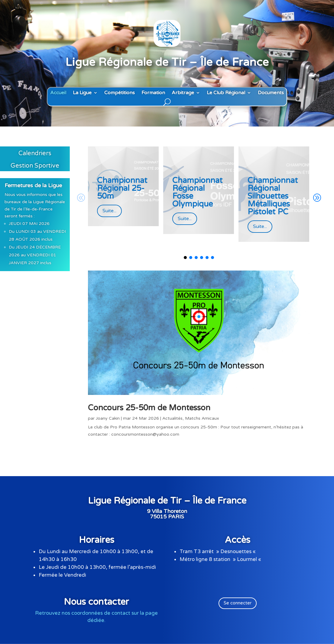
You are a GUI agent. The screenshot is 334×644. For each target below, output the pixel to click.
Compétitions (120, 93)
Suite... (109, 211)
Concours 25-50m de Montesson (149, 408)
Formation (153, 93)
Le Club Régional (226, 93)
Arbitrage (183, 93)
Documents (271, 93)
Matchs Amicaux (202, 418)
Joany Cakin (108, 418)
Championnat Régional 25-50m (122, 188)
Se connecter (238, 603)
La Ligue (82, 93)
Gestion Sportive (35, 166)
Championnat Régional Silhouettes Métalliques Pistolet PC (273, 196)
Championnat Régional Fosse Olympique (197, 192)
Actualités (172, 418)
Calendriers (35, 153)
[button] (317, 198)
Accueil (58, 93)
